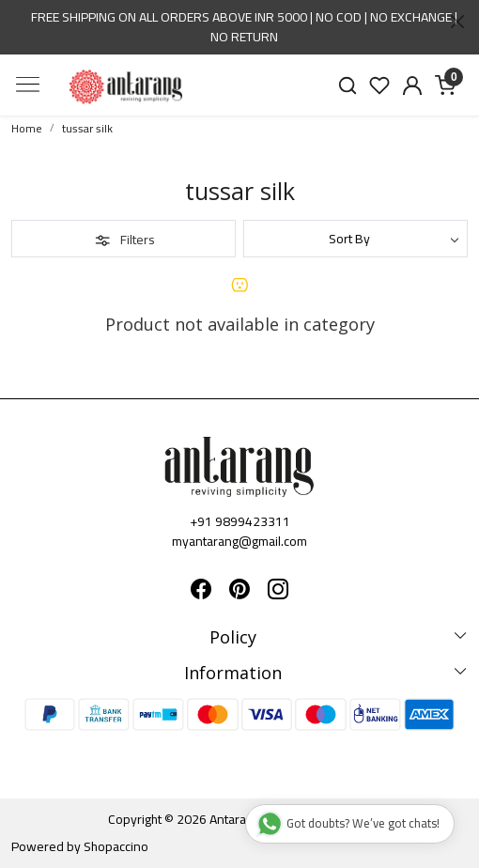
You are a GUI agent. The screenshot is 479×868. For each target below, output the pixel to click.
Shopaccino (116, 846)
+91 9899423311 (240, 521)
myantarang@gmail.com (239, 541)
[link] (347, 85)
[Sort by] (355, 239)
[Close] (457, 22)
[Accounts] (413, 85)
